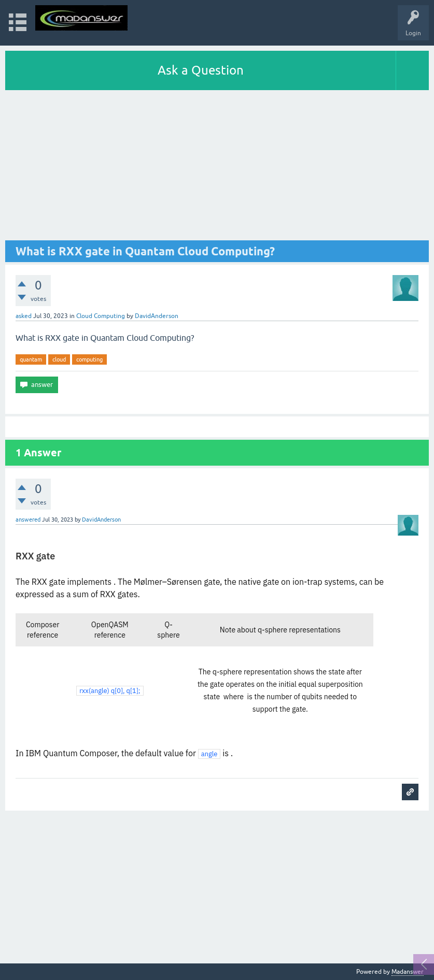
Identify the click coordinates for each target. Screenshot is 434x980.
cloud (59, 359)
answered (28, 520)
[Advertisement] (217, 168)
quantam (31, 359)
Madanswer (408, 972)
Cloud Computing (101, 316)
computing (89, 359)
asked (24, 316)
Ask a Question (201, 70)
